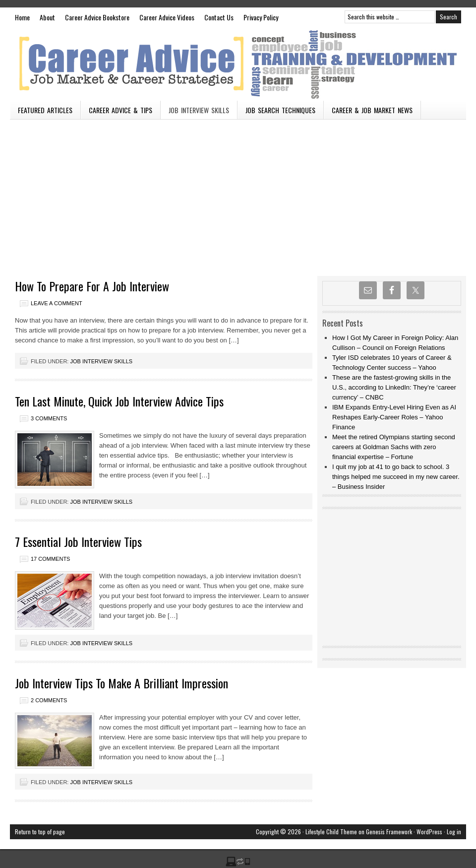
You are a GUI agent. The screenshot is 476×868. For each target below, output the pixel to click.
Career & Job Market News (372, 110)
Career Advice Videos (167, 17)
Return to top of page (40, 832)
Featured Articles (45, 110)
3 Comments (49, 418)
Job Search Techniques (280, 110)
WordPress (429, 832)
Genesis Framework (389, 832)
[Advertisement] (238, 194)
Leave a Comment (57, 303)
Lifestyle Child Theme (331, 832)
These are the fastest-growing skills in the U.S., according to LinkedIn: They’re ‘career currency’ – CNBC (394, 387)
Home (22, 17)
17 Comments (50, 559)
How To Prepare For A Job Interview (92, 286)
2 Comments (49, 700)
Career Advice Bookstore (97, 17)
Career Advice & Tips (120, 110)
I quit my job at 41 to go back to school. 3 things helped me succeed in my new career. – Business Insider (396, 477)
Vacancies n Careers (238, 64)
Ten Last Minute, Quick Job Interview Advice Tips (119, 401)
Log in (454, 832)
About (47, 17)
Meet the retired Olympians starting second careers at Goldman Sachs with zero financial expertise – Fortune (394, 447)
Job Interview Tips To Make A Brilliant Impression (121, 683)
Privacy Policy (261, 17)
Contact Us (219, 17)
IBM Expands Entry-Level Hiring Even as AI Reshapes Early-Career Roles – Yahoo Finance (394, 417)
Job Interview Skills (199, 110)
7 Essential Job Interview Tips (78, 541)
